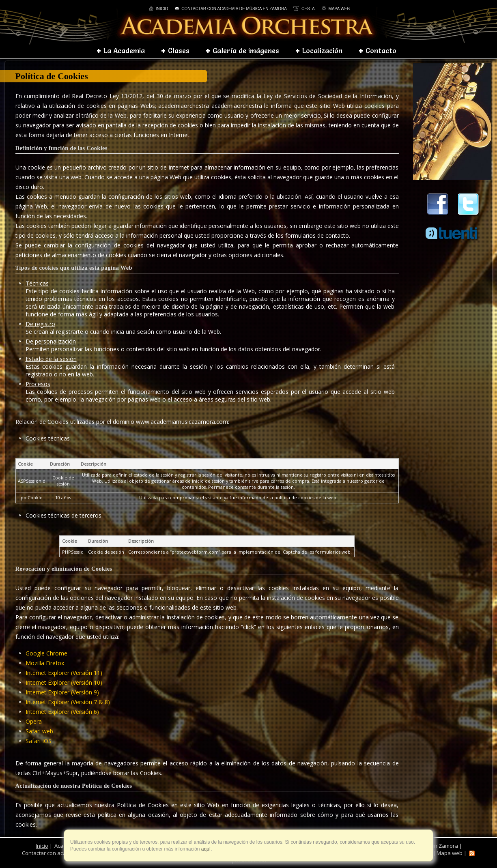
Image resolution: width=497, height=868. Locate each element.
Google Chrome (46, 653)
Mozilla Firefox (45, 663)
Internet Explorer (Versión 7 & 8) (68, 702)
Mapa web (336, 9)
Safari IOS (39, 741)
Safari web (39, 731)
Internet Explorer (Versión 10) (64, 682)
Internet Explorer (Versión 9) (62, 692)
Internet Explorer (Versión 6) (62, 712)
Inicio (158, 9)
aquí (205, 849)
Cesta (304, 9)
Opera (34, 721)
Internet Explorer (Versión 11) (64, 673)
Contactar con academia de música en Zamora (231, 9)
